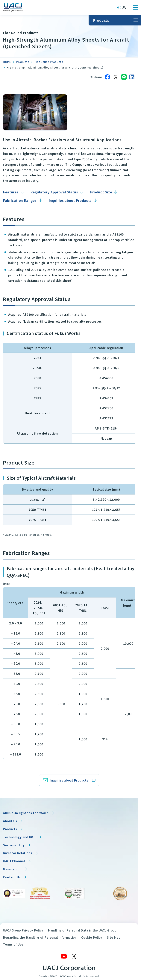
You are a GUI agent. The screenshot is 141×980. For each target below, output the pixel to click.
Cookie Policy (92, 937)
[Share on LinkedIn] (132, 77)
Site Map (114, 937)
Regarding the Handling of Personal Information (40, 937)
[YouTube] (64, 956)
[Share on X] (116, 77)
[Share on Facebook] (107, 77)
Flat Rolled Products (49, 62)
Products (23, 62)
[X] (74, 956)
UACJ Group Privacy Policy (23, 930)
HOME (7, 62)
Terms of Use (13, 944)
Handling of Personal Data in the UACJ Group (82, 930)
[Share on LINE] (124, 77)
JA (124, 7)
